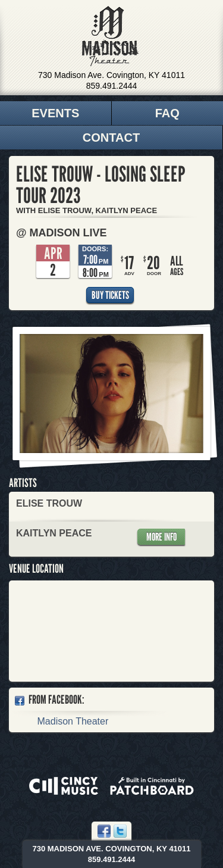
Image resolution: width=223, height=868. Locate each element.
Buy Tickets (110, 295)
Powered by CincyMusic (64, 786)
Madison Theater (110, 36)
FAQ (167, 113)
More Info (161, 537)
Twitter (120, 831)
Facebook (104, 831)
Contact (111, 138)
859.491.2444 (112, 86)
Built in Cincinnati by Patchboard (152, 786)
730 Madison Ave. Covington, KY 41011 (111, 75)
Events (55, 113)
